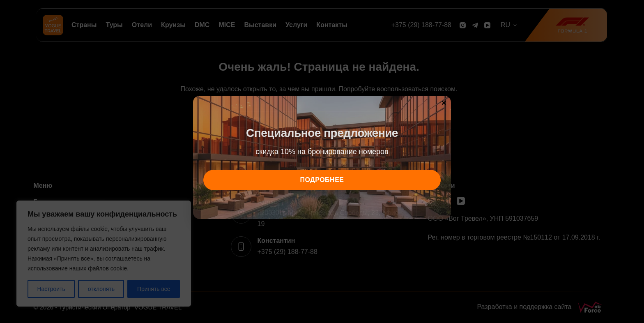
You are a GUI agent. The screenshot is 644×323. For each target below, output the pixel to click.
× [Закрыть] (444, 102)
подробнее (322, 180)
